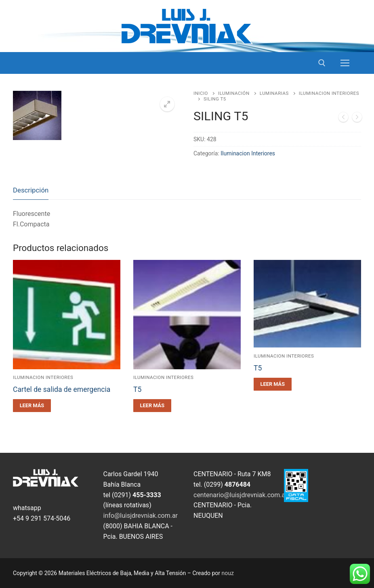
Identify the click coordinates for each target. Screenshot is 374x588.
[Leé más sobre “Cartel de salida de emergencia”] (32, 406)
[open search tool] (322, 63)
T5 (137, 389)
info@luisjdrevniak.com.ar (141, 516)
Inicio (201, 93)
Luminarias (274, 93)
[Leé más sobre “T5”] (152, 406)
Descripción (31, 190)
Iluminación (234, 93)
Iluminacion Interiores (248, 153)
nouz (228, 573)
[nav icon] (345, 63)
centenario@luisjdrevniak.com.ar (241, 495)
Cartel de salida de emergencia (62, 389)
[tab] (31, 191)
